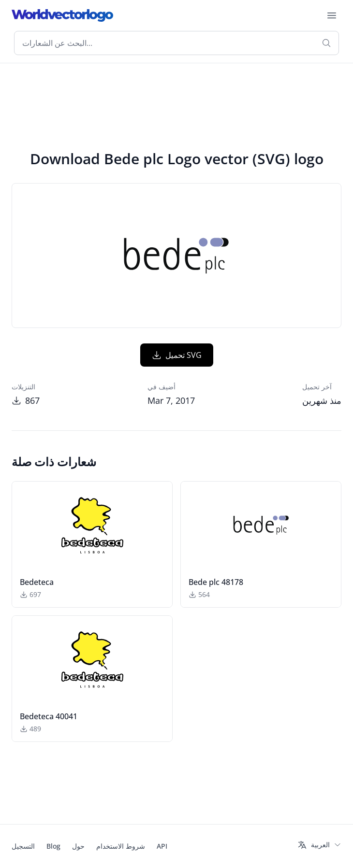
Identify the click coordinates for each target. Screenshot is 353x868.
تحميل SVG (177, 355)
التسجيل (23, 846)
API (162, 846)
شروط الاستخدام (121, 846)
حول (78, 846)
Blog (53, 846)
